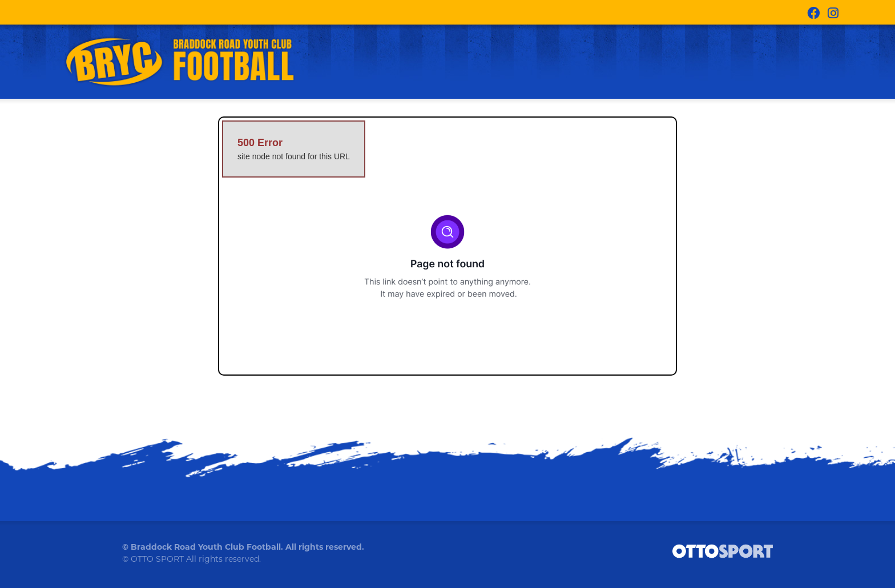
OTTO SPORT (157, 565)
